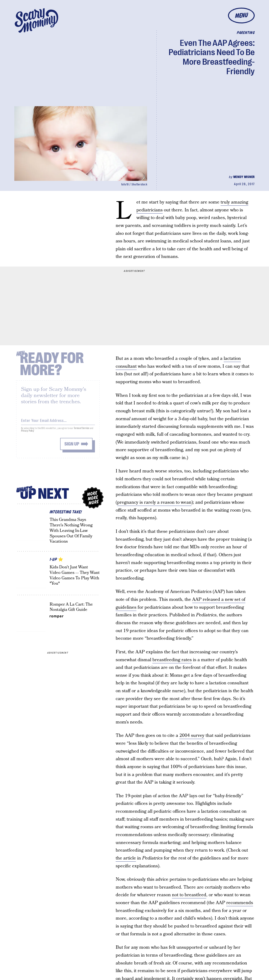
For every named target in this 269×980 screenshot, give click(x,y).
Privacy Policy (28, 434)
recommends (240, 903)
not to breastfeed (189, 895)
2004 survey (192, 736)
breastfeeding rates (172, 660)
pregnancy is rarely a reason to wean (154, 502)
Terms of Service (81, 431)
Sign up (72, 447)
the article (126, 858)
